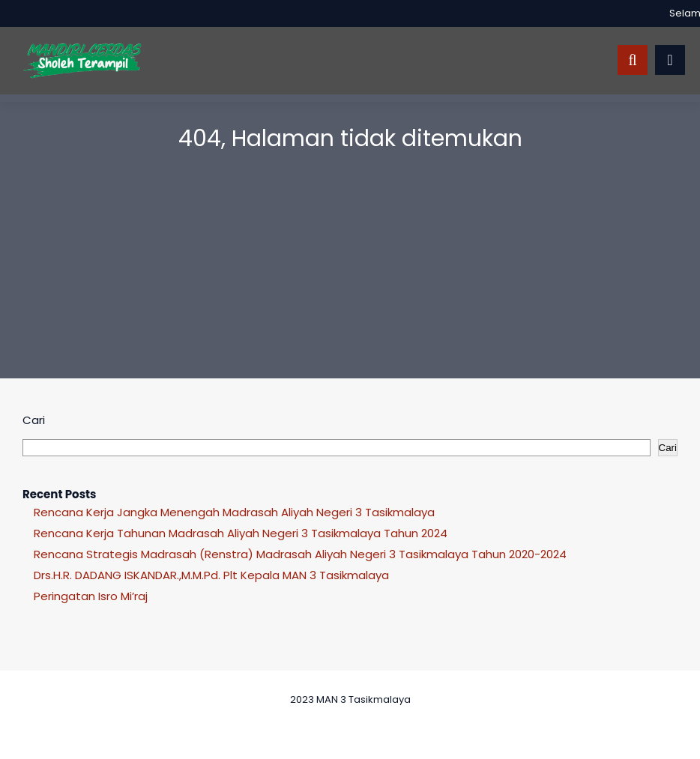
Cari (34, 420)
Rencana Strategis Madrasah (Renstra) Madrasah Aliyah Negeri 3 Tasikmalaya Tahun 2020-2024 (300, 554)
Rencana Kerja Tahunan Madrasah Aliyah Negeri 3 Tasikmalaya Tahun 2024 (241, 533)
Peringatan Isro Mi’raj (91, 596)
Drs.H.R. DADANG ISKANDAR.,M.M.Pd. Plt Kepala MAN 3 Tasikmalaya (211, 575)
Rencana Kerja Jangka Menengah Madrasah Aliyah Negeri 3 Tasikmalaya (234, 512)
